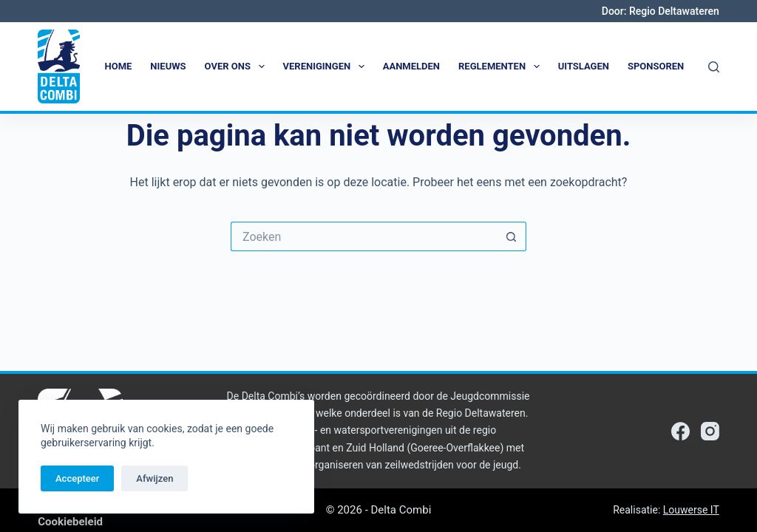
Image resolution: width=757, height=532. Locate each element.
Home (119, 66)
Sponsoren (656, 66)
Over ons (238, 66)
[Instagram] (710, 431)
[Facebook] (680, 431)
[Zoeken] (714, 67)
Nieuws (168, 66)
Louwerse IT (691, 510)
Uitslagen (584, 66)
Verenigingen (327, 66)
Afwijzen (155, 478)
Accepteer (77, 478)
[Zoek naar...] (364, 236)
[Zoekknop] (512, 236)
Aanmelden (411, 66)
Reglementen (502, 66)
